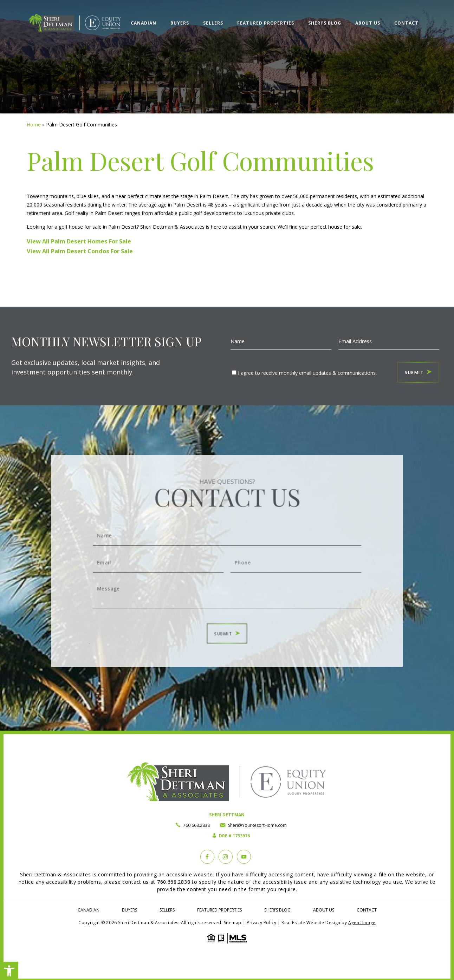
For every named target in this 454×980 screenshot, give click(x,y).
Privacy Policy (261, 923)
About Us (368, 23)
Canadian (144, 23)
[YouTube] (244, 857)
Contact (406, 23)
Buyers (180, 23)
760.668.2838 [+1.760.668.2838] (196, 825)
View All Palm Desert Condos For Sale (80, 251)
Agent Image (362, 923)
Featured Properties (266, 23)
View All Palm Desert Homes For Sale (79, 241)
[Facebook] (207, 857)
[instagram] (226, 857)
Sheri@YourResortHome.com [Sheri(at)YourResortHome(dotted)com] (257, 825)
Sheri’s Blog (325, 23)
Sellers (213, 23)
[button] (9, 971)
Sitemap (233, 923)
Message (227, 584)
